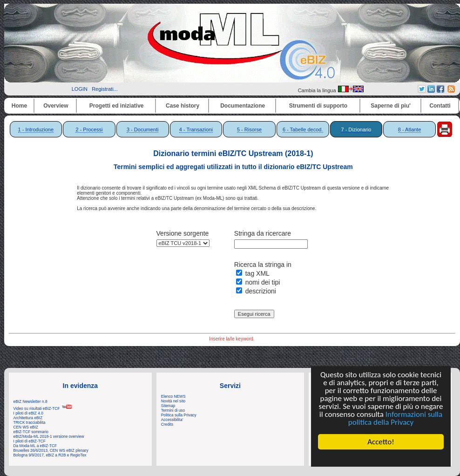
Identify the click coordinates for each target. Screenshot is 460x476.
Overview (56, 106)
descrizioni (261, 291)
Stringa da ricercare (263, 233)
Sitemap (168, 406)
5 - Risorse (249, 129)
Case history (183, 106)
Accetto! (381, 442)
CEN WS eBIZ (26, 427)
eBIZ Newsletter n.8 (30, 401)
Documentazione (243, 106)
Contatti (440, 106)
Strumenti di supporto (318, 106)
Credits (167, 424)
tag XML (257, 273)
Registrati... (105, 89)
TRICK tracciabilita (30, 422)
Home (19, 106)
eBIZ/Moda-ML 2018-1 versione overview (49, 436)
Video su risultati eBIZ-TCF (43, 408)
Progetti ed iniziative (117, 106)
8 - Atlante (410, 129)
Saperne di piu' (391, 106)
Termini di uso (173, 410)
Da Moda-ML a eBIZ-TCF (35, 446)
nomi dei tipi (263, 282)
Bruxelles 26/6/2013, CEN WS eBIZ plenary (51, 450)
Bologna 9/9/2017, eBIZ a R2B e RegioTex (50, 455)
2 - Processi (89, 129)
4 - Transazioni (196, 129)
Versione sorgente (183, 233)
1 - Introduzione (36, 129)
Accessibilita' (172, 420)
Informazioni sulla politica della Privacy (395, 418)
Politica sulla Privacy (179, 415)
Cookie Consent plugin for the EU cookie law (381, 458)
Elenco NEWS (173, 396)
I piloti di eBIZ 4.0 (28, 413)
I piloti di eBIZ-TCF (30, 441)
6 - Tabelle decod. (303, 129)
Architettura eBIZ (28, 418)
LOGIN (80, 89)
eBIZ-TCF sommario (31, 432)
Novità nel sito (173, 401)
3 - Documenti (142, 129)
